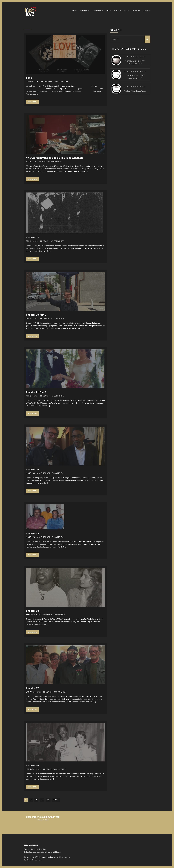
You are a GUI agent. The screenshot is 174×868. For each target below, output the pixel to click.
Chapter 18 (32, 611)
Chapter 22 (32, 237)
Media (126, 10)
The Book (136, 10)
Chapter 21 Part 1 (36, 392)
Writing (117, 10)
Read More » (32, 102)
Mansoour (37, 860)
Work (108, 10)
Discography (97, 10)
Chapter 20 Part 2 (36, 315)
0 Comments (58, 473)
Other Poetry (46, 81)
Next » (56, 800)
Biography (84, 10)
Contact (146, 10)
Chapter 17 (32, 688)
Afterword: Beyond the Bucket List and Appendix (55, 158)
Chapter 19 (32, 533)
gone (29, 78)
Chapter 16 (32, 765)
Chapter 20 (32, 469)
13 (48, 800)
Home (75, 10)
